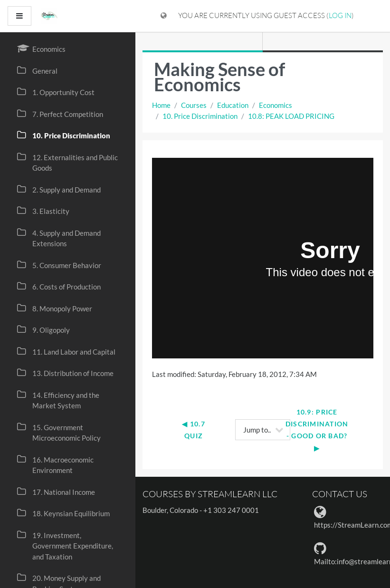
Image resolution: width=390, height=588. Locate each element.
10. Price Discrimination (200, 116)
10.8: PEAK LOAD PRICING (291, 116)
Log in (340, 15)
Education (233, 105)
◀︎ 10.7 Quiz (195, 430)
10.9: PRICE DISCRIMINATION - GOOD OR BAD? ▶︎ (318, 430)
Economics (276, 105)
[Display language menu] (164, 16)
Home (161, 105)
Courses (194, 105)
